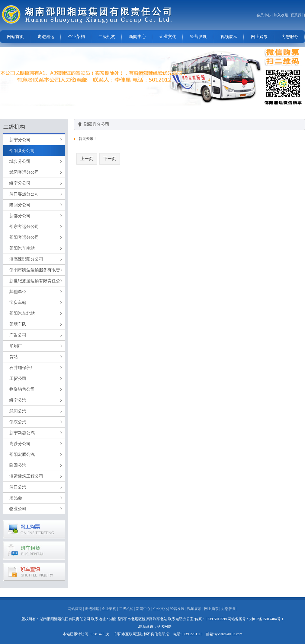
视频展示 (229, 37)
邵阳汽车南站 (22, 248)
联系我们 (298, 15)
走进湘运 (46, 37)
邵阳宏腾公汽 (22, 455)
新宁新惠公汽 (22, 433)
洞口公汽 (18, 487)
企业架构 (76, 37)
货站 (14, 357)
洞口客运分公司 (24, 194)
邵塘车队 (18, 324)
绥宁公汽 (18, 400)
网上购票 (259, 37)
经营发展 (198, 37)
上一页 (87, 159)
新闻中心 (137, 37)
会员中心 (264, 15)
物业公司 (18, 509)
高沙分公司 (20, 444)
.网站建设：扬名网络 (155, 627)
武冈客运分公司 (24, 172)
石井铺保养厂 (22, 368)
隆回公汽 (18, 465)
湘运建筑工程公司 (26, 476)
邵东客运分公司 (24, 227)
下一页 (110, 159)
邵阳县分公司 (22, 151)
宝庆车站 (18, 303)
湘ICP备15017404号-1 (266, 619)
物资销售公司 (22, 389)
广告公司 (18, 335)
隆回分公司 (20, 205)
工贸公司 (18, 379)
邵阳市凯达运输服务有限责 (35, 270)
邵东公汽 (18, 422)
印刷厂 (16, 346)
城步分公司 (20, 161)
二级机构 (107, 37)
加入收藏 (281, 15)
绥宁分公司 (20, 183)
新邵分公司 (20, 216)
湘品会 (16, 498)
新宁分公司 (20, 140)
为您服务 (290, 37)
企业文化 (168, 37)
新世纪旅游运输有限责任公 (35, 281)
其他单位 (18, 292)
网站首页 (15, 37)
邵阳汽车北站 (22, 313)
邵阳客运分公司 (24, 237)
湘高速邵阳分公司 (26, 259)
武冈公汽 (18, 411)
